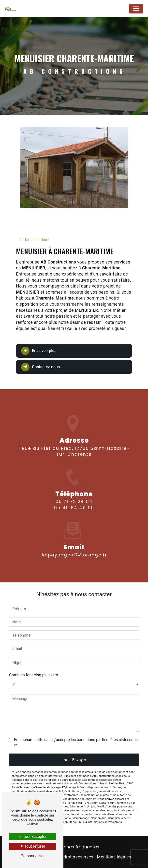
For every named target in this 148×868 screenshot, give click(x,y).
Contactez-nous (40, 367)
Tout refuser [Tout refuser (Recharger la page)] (33, 846)
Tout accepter (33, 837)
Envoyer (79, 760)
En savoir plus (39, 351)
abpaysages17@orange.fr (74, 551)
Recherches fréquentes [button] (74, 847)
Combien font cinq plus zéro (34, 675)
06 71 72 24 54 (74, 506)
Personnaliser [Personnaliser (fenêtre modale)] (33, 856)
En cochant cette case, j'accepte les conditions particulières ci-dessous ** (76, 743)
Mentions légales (114, 857)
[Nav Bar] (136, 9)
